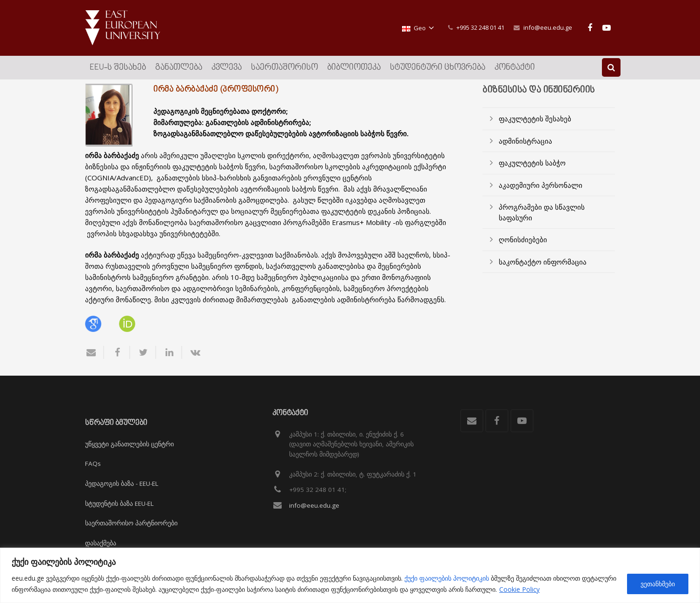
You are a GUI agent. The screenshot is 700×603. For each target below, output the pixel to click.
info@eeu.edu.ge (548, 27)
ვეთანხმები (658, 584)
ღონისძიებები (523, 252)
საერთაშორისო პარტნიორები (131, 523)
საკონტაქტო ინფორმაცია (543, 273)
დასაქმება (101, 543)
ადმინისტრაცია (525, 152)
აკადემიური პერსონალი (541, 197)
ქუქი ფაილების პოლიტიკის (447, 578)
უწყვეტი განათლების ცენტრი (129, 444)
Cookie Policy (519, 589)
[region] (350, 575)
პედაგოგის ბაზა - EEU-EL (122, 484)
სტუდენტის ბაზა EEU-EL (119, 504)
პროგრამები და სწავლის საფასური (542, 224)
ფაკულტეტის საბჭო (532, 175)
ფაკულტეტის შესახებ (535, 131)
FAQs (93, 464)
